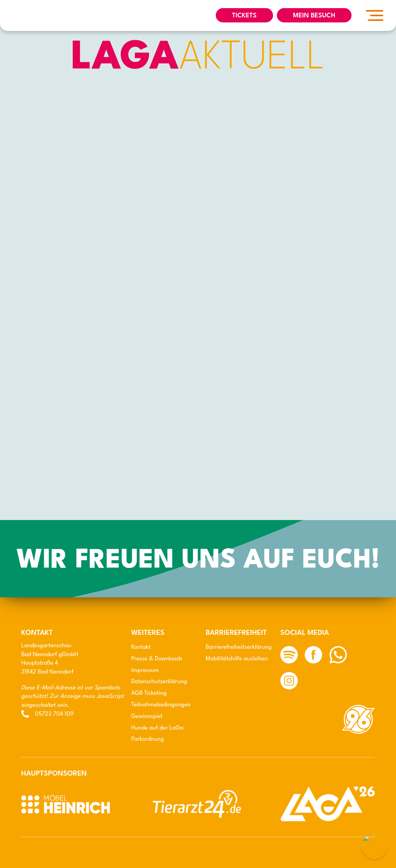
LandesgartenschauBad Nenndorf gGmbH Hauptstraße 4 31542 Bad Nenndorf (50, 659)
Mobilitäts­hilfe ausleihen (237, 659)
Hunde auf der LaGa (157, 728)
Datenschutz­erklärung (159, 682)
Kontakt (141, 647)
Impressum (145, 671)
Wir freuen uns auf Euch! (198, 561)
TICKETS (244, 16)
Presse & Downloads (157, 659)
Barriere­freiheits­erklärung (239, 647)
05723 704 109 (54, 714)
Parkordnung (147, 739)
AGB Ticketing (149, 693)
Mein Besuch (314, 16)
